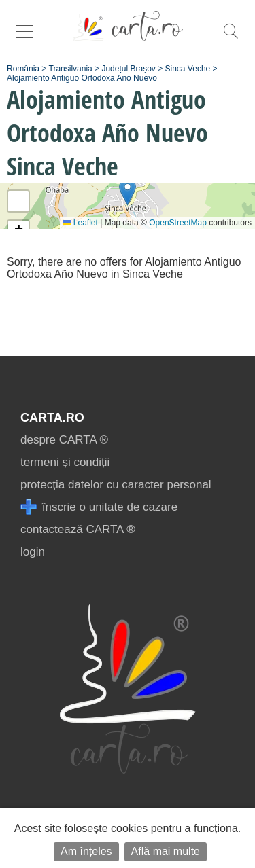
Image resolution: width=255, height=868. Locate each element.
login (33, 552)
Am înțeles (86, 851)
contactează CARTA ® (78, 529)
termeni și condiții (65, 462)
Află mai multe (166, 851)
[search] (231, 38)
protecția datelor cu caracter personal (116, 485)
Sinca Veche (188, 69)
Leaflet (81, 223)
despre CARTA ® (64, 440)
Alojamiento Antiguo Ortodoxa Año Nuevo (82, 78)
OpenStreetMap (178, 223)
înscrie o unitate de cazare (99, 507)
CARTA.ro (52, 418)
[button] (128, 192)
